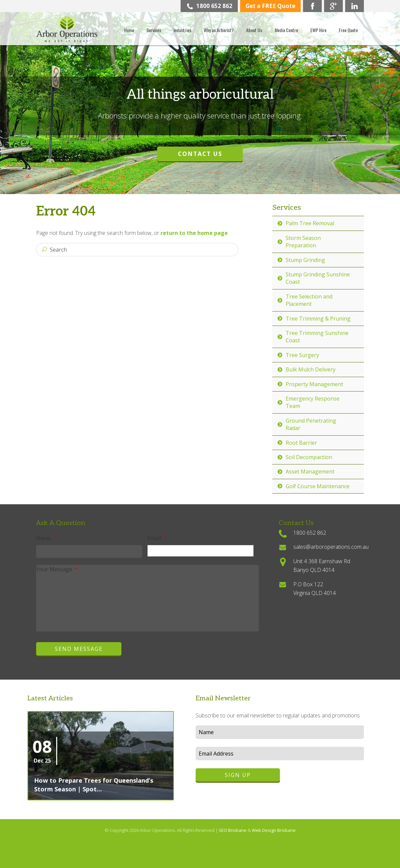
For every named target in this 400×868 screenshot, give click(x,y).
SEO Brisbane (233, 830)
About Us (254, 30)
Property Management (314, 384)
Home (129, 30)
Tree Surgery (302, 355)
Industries (182, 30)
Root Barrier (301, 443)
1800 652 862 (209, 6)
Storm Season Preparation (303, 242)
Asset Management (310, 471)
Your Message (57, 569)
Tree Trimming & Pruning (318, 319)
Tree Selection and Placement (309, 300)
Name (46, 538)
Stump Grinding (305, 260)
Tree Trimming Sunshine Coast (317, 337)
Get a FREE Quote (270, 6)
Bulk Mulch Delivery (311, 369)
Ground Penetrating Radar (311, 424)
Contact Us (200, 154)
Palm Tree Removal (310, 223)
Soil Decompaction (309, 457)
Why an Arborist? (219, 30)
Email (157, 538)
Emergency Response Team (313, 402)
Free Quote (348, 30)
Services (154, 30)
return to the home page (194, 233)
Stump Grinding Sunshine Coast (318, 278)
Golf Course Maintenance (318, 486)
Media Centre (286, 30)
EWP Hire (318, 30)
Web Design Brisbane (274, 830)
